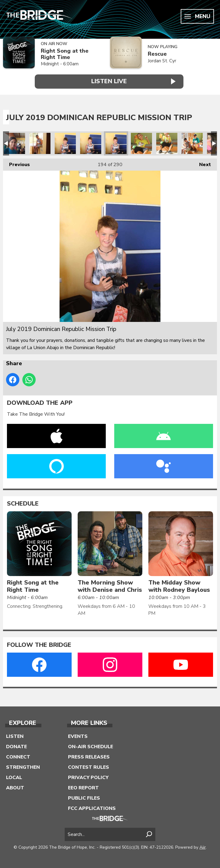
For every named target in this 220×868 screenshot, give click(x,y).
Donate (16, 746)
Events (78, 736)
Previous (16, 163)
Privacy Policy (88, 777)
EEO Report (83, 787)
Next (202, 163)
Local (14, 777)
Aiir (203, 847)
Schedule (23, 503)
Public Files (84, 798)
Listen (15, 736)
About (15, 787)
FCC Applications (92, 808)
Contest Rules (89, 767)
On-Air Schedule (91, 746)
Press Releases (89, 756)
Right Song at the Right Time (65, 54)
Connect (18, 756)
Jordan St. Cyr (162, 61)
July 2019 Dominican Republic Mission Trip (15, 143)
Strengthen (23, 767)
